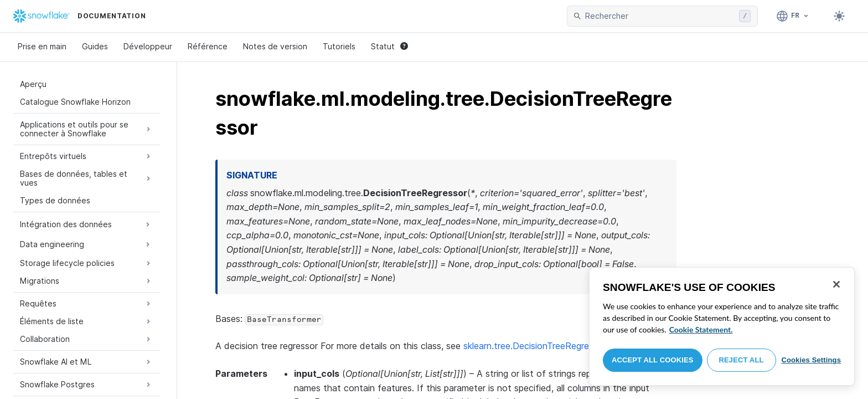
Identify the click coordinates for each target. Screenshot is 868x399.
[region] (722, 326)
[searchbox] (660, 16)
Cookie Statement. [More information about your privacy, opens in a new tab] (701, 329)
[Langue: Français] (793, 16)
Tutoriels (339, 46)
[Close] (836, 284)
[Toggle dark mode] (839, 16)
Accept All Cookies (653, 360)
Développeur (148, 46)
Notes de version (275, 46)
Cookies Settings (811, 360)
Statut (389, 46)
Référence (208, 46)
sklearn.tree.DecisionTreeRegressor (535, 346)
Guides (95, 46)
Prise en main (42, 46)
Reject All (742, 360)
